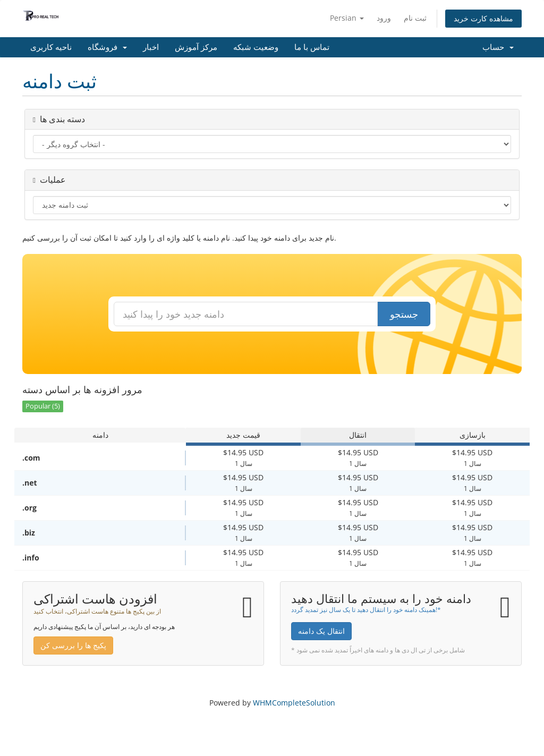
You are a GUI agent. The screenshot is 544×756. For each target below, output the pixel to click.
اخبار (151, 47)
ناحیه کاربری (51, 47)
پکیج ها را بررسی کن (73, 645)
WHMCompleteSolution (294, 703)
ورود (384, 18)
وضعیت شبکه (256, 47)
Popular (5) (43, 406)
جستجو (404, 314)
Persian (347, 18)
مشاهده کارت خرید (483, 18)
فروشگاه (107, 47)
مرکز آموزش (196, 47)
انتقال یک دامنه (321, 631)
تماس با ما (312, 47)
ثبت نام (415, 18)
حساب (498, 47)
